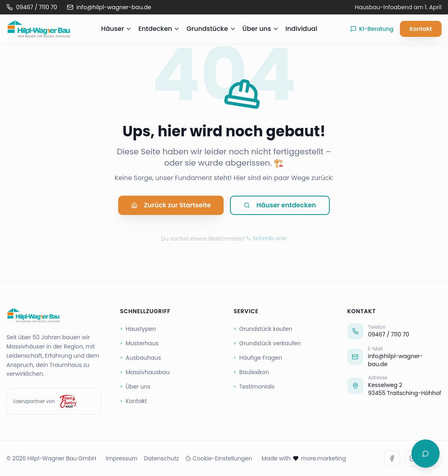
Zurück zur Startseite (171, 206)
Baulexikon (251, 372)
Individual (301, 29)
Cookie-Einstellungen (219, 458)
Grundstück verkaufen (267, 343)
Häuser (116, 29)
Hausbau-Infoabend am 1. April (398, 7)
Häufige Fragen (258, 358)
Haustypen (138, 329)
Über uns (261, 29)
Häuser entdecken (280, 206)
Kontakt (421, 29)
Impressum (122, 458)
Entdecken (159, 29)
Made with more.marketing (304, 458)
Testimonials (254, 387)
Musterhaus (139, 343)
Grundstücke (211, 29)
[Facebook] (392, 458)
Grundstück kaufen (263, 329)
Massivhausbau (145, 372)
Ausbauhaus (141, 358)
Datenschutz (161, 458)
